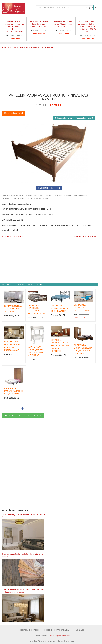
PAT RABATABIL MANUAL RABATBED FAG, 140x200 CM (14, 391)
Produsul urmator (85, 118)
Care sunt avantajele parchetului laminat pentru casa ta (22, 555)
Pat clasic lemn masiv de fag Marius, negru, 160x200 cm (63, 24)
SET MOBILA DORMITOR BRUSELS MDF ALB (83, 308)
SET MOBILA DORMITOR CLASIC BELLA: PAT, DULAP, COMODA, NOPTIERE (60, 346)
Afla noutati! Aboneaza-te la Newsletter (23, 416)
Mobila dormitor (21, 48)
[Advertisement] (49, 71)
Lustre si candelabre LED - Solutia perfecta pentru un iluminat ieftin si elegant (24, 591)
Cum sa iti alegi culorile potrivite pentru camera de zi (24, 516)
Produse (6, 48)
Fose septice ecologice (60, 636)
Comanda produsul (13, 113)
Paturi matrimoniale (42, 48)
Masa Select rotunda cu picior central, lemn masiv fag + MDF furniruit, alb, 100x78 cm (88, 27)
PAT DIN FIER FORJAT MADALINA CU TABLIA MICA (60, 308)
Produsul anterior (63, 118)
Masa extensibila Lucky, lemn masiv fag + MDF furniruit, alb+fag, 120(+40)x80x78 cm (14, 27)
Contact (79, 630)
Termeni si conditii (29, 630)
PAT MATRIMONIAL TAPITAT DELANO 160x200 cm (13, 309)
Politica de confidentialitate (57, 630)
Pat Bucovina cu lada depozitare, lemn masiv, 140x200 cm (39, 24)
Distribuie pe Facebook (49, 188)
